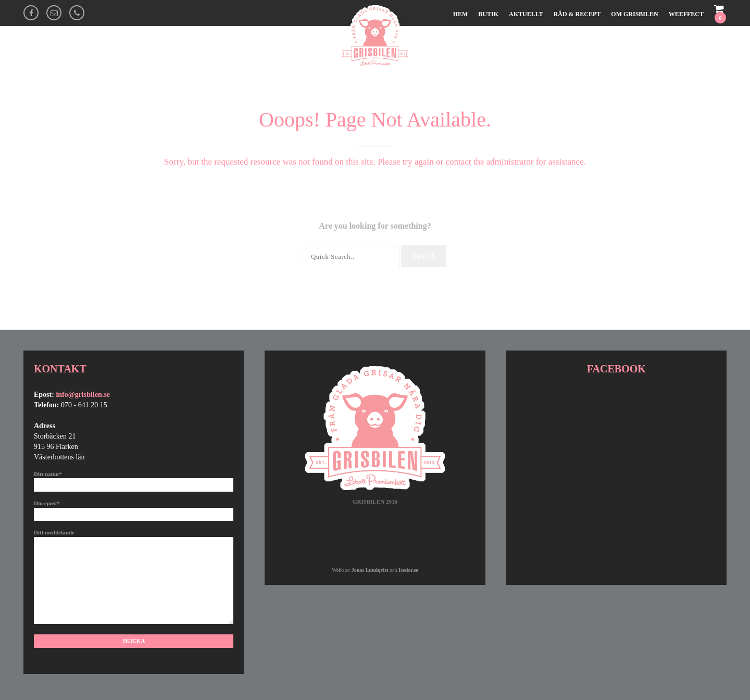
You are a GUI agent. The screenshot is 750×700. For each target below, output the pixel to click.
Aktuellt (526, 14)
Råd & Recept (577, 14)
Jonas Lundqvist (370, 570)
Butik (488, 14)
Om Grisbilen (634, 14)
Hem (461, 14)
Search (424, 256)
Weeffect (686, 14)
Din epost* (134, 509)
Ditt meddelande (134, 577)
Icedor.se (408, 570)
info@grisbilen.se (83, 395)
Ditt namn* (134, 479)
